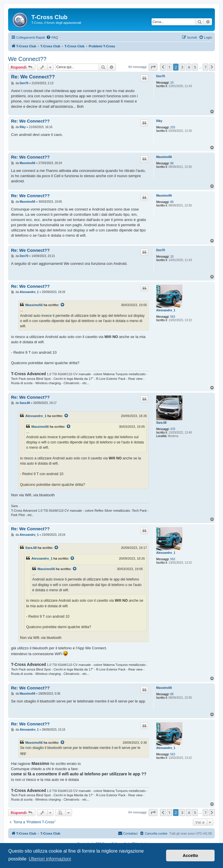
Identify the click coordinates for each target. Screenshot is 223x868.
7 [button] (205, 67)
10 (172, 83)
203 (173, 127)
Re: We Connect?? (33, 77)
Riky (159, 121)
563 (173, 317)
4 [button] (189, 67)
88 (172, 163)
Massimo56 (164, 157)
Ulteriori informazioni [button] (50, 859)
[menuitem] (52, 37)
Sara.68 (161, 423)
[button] (153, 67)
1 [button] (169, 67)
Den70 (161, 76)
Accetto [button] (190, 856)
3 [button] (182, 67)
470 (173, 429)
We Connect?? (27, 59)
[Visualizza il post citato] (63, 305)
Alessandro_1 (166, 310)
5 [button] (195, 67)
